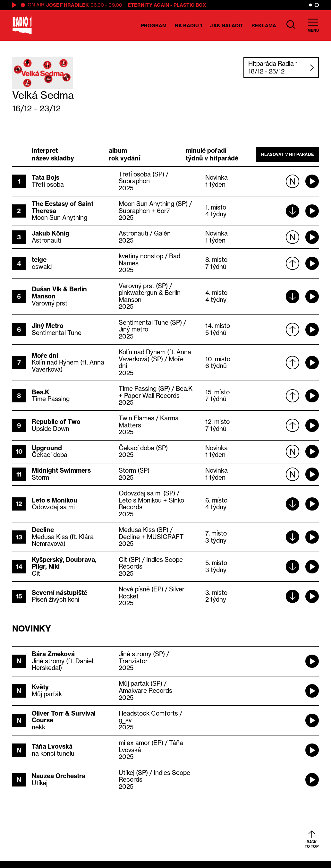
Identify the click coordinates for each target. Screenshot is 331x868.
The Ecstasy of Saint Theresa (63, 207)
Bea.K (41, 392)
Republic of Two (56, 422)
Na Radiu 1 (188, 26)
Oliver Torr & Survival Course (64, 717)
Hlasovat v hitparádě (288, 154)
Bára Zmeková (53, 654)
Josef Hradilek (68, 5)
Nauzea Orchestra (59, 776)
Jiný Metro (48, 326)
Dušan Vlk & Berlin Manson (59, 293)
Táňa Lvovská (52, 746)
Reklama (264, 26)
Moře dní (45, 356)
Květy (40, 687)
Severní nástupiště (59, 593)
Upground (47, 448)
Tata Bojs (46, 177)
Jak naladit (227, 26)
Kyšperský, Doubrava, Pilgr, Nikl (64, 563)
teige (39, 260)
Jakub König (51, 233)
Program (154, 26)
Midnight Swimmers (61, 470)
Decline (43, 530)
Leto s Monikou (55, 500)
